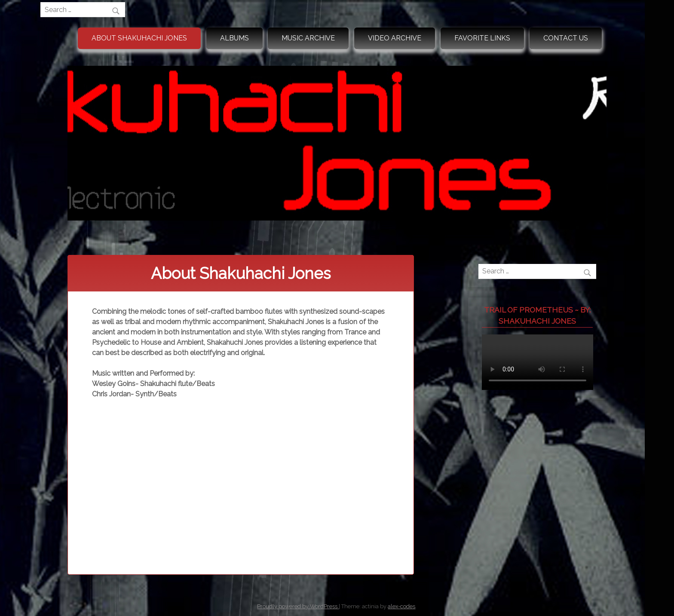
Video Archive (395, 38)
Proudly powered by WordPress (298, 606)
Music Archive (308, 38)
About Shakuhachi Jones (139, 38)
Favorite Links (482, 38)
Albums (234, 38)
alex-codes (401, 606)
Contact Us (566, 38)
